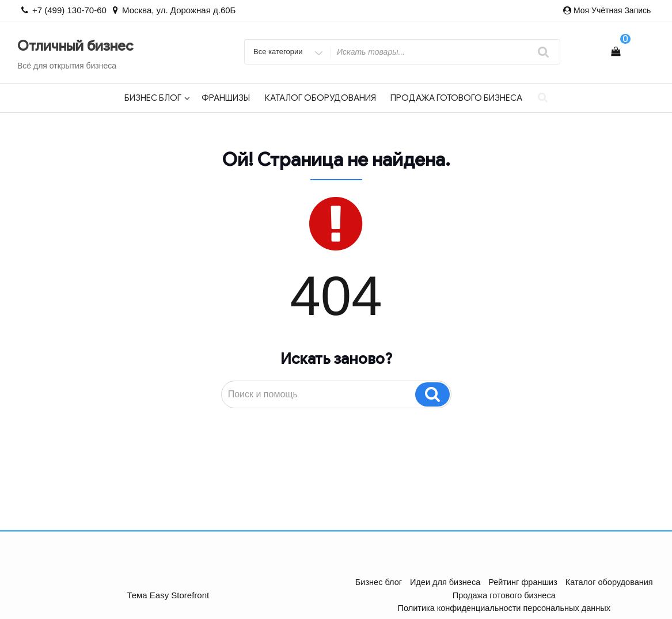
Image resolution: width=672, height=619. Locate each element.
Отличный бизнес (75, 46)
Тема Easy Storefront (168, 588)
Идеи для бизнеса (447, 582)
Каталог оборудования (320, 98)
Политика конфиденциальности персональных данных (558, 595)
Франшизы (226, 98)
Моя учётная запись (612, 10)
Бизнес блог (157, 98)
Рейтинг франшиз (522, 582)
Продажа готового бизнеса (456, 98)
